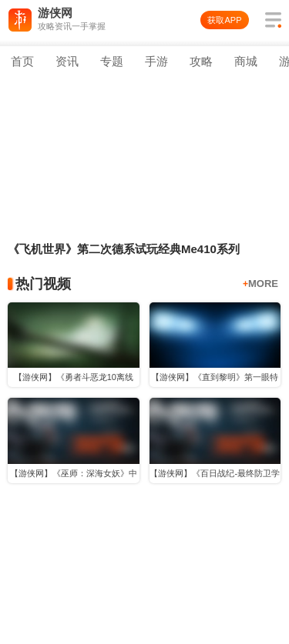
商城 (246, 61)
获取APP (224, 20)
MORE (260, 284)
